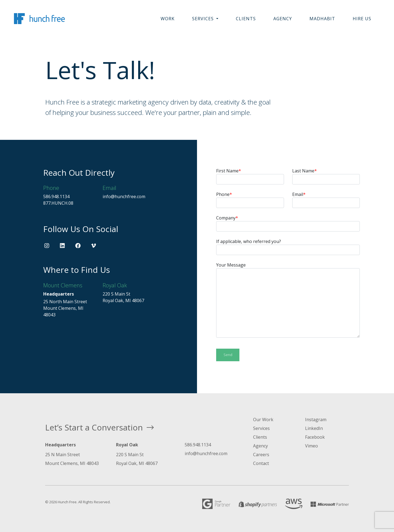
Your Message (288, 300)
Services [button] (204, 19)
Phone (250, 200)
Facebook (315, 437)
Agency (283, 19)
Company (288, 223)
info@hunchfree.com (124, 196)
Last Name (326, 176)
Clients (246, 19)
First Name (250, 176)
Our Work (263, 420)
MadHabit (322, 19)
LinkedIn (314, 428)
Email (326, 200)
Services (261, 428)
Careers (261, 455)
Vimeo (312, 446)
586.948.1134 (56, 196)
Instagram (316, 420)
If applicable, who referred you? (288, 247)
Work (168, 19)
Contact (261, 463)
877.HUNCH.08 (58, 203)
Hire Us (362, 19)
